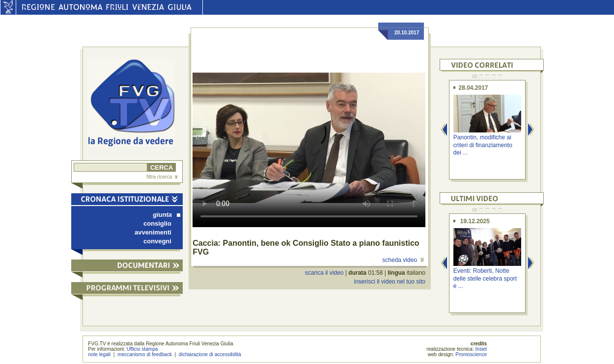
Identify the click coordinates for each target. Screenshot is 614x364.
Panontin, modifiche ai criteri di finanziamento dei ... (483, 145)
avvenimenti (153, 232)
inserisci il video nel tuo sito (389, 282)
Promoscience (471, 354)
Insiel (481, 349)
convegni (157, 241)
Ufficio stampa (142, 349)
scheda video (403, 260)
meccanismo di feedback (145, 354)
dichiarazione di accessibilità (210, 354)
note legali (99, 354)
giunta (167, 215)
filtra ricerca (162, 177)
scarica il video (324, 273)
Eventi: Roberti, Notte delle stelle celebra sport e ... (485, 278)
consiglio (157, 223)
